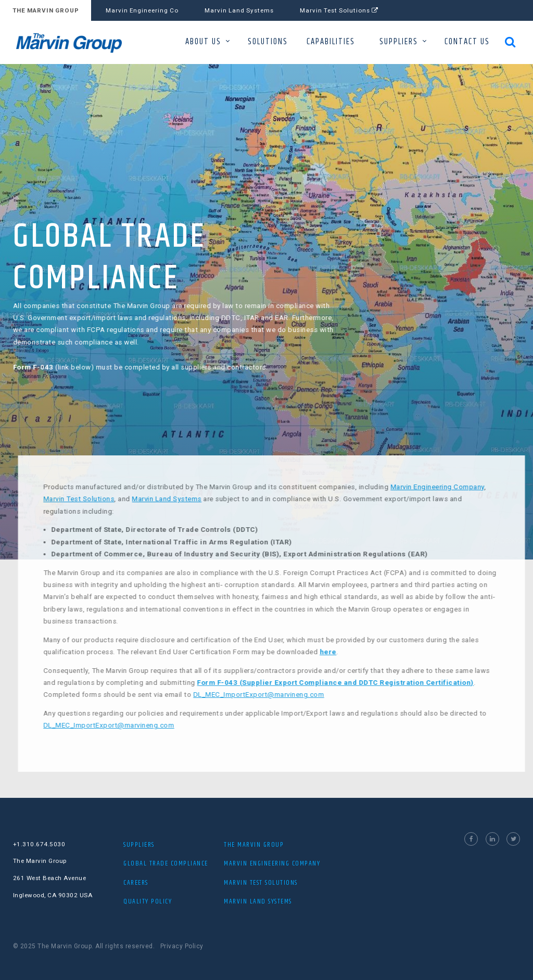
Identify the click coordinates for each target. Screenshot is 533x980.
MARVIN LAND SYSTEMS (258, 901)
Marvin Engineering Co (142, 10)
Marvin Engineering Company (453, 487)
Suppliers (139, 845)
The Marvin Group (254, 845)
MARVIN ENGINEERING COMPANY (272, 863)
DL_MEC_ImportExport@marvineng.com (275, 695)
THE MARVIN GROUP (46, 10)
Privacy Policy (182, 946)
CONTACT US (467, 42)
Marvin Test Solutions (339, 10)
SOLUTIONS (268, 42)
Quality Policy (148, 901)
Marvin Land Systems (239, 10)
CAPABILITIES (331, 42)
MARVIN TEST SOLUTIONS (261, 883)
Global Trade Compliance (166, 863)
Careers (136, 883)
